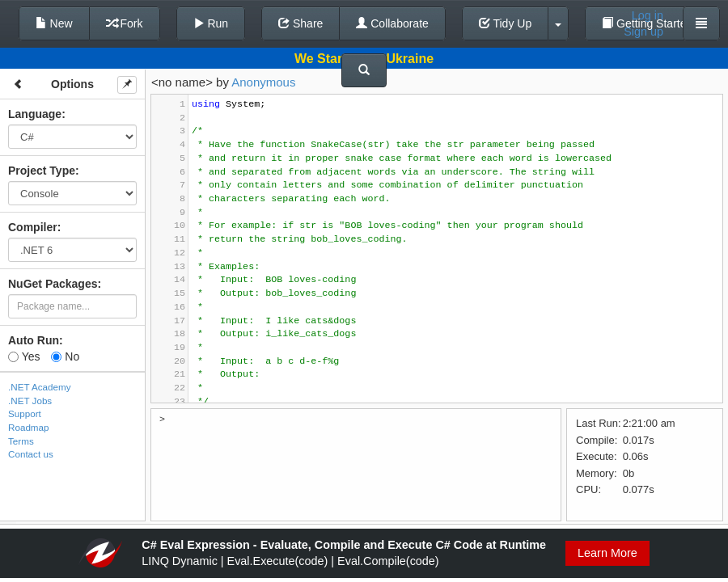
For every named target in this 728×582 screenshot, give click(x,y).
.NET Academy (40, 387)
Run (211, 23)
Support (25, 413)
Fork (125, 23)
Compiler (33, 227)
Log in (648, 15)
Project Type (42, 171)
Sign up (643, 32)
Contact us (31, 454)
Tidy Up (505, 23)
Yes (24, 356)
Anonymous (263, 82)
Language (35, 114)
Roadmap (29, 427)
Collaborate (392, 23)
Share (301, 23)
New (54, 23)
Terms (21, 441)
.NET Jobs (30, 401)
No (65, 356)
